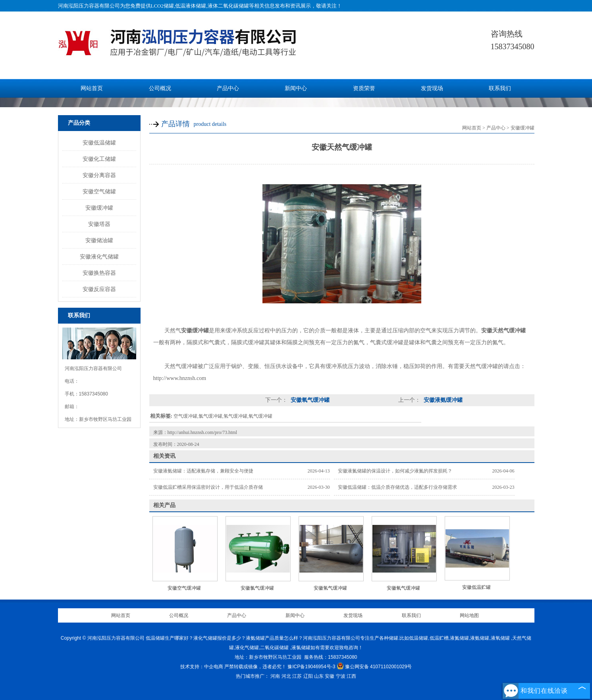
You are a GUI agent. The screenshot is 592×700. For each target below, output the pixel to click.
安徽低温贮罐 (476, 587)
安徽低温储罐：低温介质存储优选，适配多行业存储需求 (397, 487)
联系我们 (500, 88)
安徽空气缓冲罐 (184, 588)
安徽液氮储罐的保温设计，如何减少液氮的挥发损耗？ (395, 471)
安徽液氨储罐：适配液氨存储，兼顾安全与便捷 (203, 471)
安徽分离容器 (99, 175)
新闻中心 (296, 88)
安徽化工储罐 (99, 159)
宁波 (341, 676)
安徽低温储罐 (99, 143)
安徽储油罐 (99, 240)
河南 (275, 676)
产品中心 (228, 88)
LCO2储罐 (163, 6)
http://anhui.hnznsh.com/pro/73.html (202, 432)
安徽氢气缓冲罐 (330, 588)
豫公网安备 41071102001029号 (374, 667)
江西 (351, 676)
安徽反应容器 (99, 289)
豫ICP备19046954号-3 (311, 667)
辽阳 (308, 676)
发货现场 (432, 88)
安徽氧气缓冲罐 (310, 400)
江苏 (297, 676)
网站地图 (469, 615)
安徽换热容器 (99, 273)
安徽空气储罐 (99, 191)
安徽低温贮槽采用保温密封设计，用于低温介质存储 (208, 487)
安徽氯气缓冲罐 (257, 588)
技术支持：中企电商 (202, 667)
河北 (286, 676)
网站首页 (92, 88)
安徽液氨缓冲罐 (443, 400)
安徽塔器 (99, 224)
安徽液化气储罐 (99, 256)
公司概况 (160, 88)
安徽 (330, 676)
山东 (319, 676)
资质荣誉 (364, 88)
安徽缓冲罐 (99, 208)
